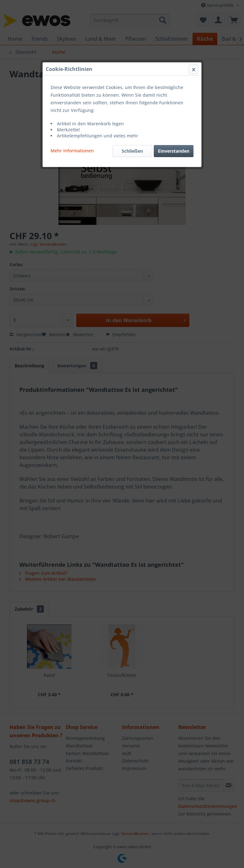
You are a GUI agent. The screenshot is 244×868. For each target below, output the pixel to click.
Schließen (132, 151)
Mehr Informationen (72, 151)
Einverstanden (174, 151)
